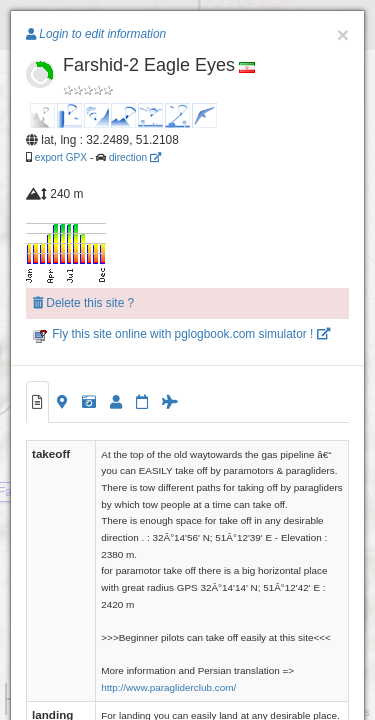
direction (135, 157)
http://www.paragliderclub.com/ (168, 687)
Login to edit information (96, 34)
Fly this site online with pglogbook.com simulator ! (181, 334)
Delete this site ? (83, 303)
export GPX (61, 157)
